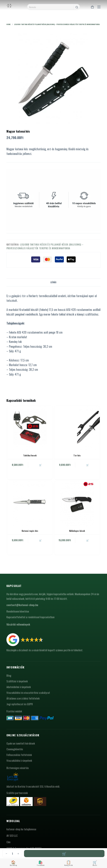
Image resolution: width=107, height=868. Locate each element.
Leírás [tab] (53, 282)
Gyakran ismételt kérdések (21, 743)
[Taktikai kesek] (30, 428)
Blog (9, 675)
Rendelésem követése (18, 611)
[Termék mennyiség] (12, 854)
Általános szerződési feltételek (23, 698)
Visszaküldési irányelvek (19, 760)
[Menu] (99, 7)
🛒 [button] (40, 465)
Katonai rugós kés (30, 531)
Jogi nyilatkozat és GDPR (20, 704)
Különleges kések (77, 531)
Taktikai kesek (30, 455)
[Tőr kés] (77, 428)
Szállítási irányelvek (17, 681)
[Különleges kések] (77, 504)
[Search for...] (50, 7)
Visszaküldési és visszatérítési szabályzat (28, 693)
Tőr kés (77, 455)
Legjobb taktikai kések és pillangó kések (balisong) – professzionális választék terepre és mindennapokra (45, 246)
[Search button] (77, 7)
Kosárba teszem (64, 854)
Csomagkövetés (15, 749)
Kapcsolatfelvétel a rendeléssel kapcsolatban (30, 617)
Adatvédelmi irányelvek (19, 687)
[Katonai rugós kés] (30, 504)
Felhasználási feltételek (19, 755)
